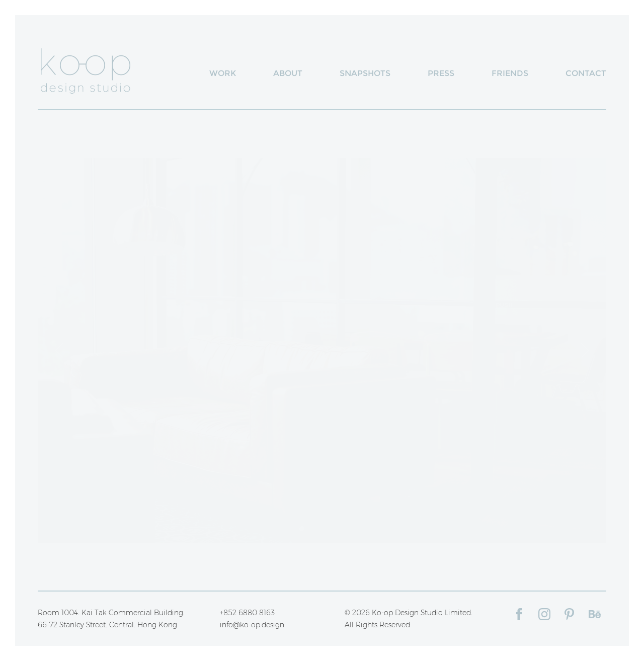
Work (223, 73)
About (288, 73)
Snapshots (365, 73)
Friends (510, 73)
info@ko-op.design (252, 625)
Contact (586, 73)
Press (441, 73)
